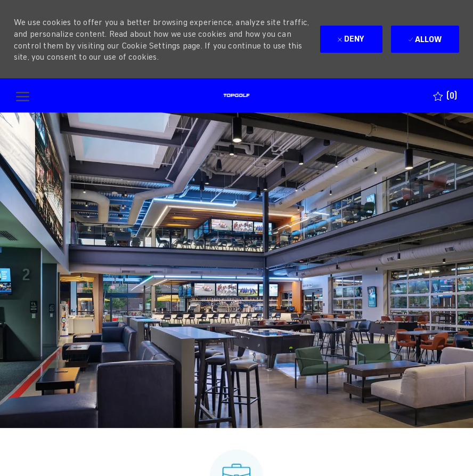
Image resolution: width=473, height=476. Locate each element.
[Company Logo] (237, 95)
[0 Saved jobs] (445, 96)
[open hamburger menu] (23, 96)
